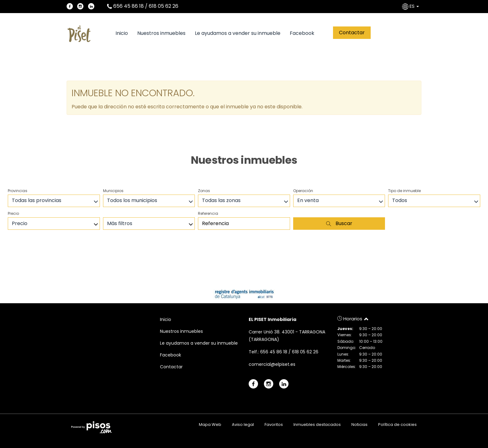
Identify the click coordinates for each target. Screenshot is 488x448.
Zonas (204, 191)
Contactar (352, 33)
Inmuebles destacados (317, 424)
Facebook (302, 33)
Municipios (113, 191)
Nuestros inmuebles (161, 33)
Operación (303, 191)
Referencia (208, 213)
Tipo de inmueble (404, 191)
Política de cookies (397, 424)
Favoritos (274, 424)
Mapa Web (210, 424)
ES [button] (411, 6)
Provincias (18, 191)
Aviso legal (243, 424)
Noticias (359, 424)
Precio (13, 213)
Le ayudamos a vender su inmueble (238, 33)
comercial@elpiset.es (272, 364)
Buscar (339, 223)
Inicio (122, 33)
